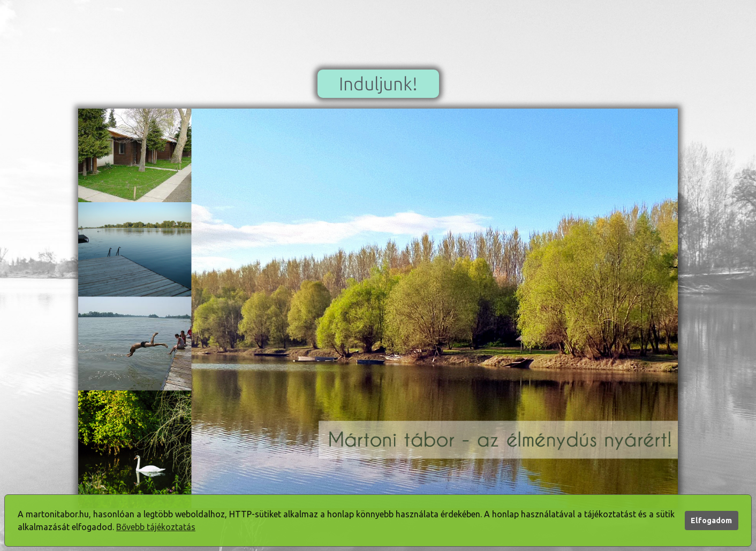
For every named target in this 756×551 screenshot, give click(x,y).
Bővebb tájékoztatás (156, 527)
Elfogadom (711, 521)
